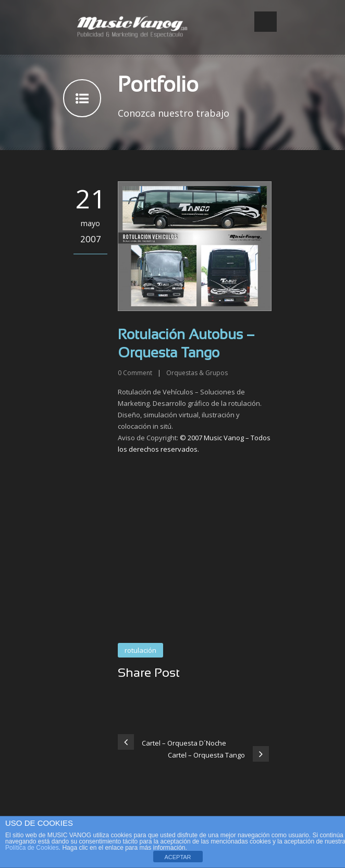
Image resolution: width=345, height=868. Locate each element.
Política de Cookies (32, 848)
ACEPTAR (177, 857)
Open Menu (266, 22)
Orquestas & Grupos (197, 373)
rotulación (140, 650)
